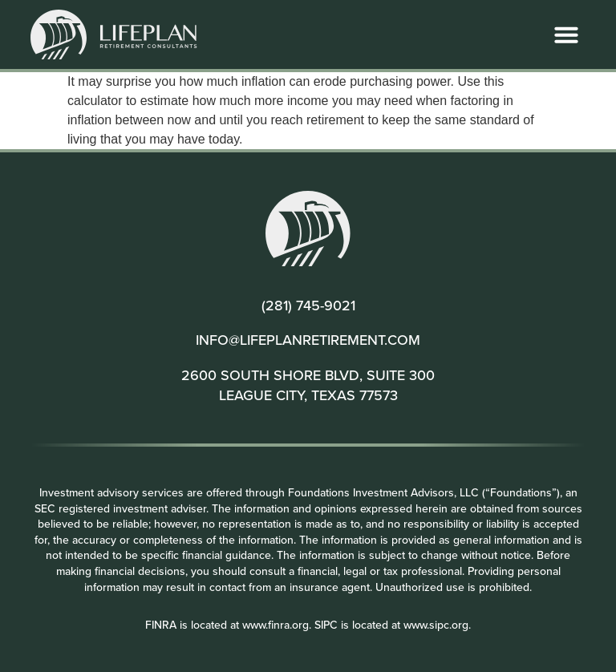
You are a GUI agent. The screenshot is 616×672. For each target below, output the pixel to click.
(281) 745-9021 (308, 305)
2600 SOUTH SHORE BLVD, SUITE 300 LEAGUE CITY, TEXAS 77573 (308, 385)
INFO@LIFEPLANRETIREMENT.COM (308, 340)
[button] (566, 34)
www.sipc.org (436, 625)
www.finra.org (276, 625)
